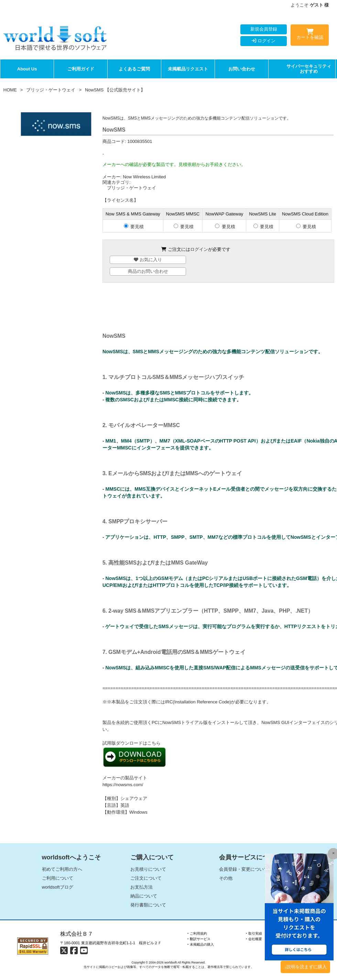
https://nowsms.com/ (123, 785)
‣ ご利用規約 (197, 933)
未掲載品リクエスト (188, 69)
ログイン (264, 41)
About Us (27, 69)
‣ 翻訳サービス (199, 939)
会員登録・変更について (244, 869)
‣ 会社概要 (254, 939)
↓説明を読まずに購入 (305, 967)
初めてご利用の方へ (62, 869)
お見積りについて (148, 869)
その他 (226, 878)
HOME (10, 90)
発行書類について (148, 905)
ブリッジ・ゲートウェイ (51, 90)
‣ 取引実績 (254, 933)
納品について (144, 896)
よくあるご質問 (134, 69)
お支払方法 (142, 887)
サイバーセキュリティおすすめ (309, 69)
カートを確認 (310, 35)
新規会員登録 (264, 29)
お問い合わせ (242, 69)
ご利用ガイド (81, 69)
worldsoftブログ (58, 887)
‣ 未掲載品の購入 (201, 944)
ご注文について (146, 878)
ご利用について (58, 878)
